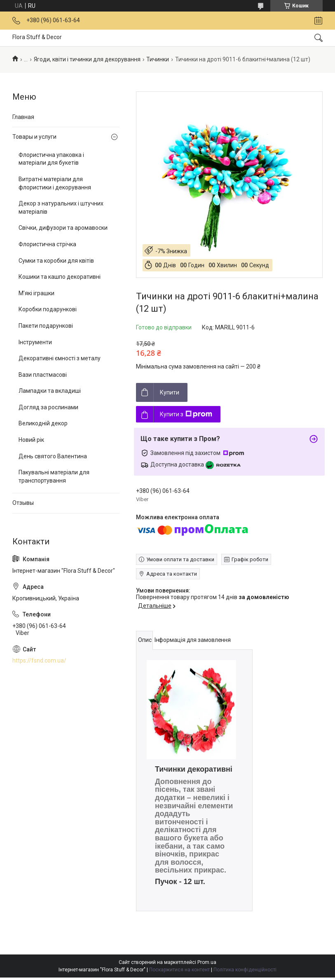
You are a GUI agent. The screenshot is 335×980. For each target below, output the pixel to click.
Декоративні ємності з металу (60, 358)
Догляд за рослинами (48, 407)
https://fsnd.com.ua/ (39, 660)
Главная (23, 117)
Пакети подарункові (46, 326)
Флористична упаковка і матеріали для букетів (51, 159)
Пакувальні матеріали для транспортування (54, 476)
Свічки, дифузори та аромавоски (63, 228)
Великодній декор (43, 423)
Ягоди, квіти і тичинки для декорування (87, 59)
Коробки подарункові (48, 309)
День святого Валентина (53, 456)
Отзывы (23, 503)
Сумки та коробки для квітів (56, 261)
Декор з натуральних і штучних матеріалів (61, 208)
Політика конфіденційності (245, 970)
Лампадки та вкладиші (50, 391)
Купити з (186, 414)
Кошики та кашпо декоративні (60, 277)
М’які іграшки (36, 293)
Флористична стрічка (47, 244)
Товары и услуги (34, 137)
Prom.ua (207, 962)
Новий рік (31, 440)
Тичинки (158, 59)
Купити (170, 392)
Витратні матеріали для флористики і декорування (55, 183)
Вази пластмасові (43, 375)
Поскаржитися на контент (179, 970)
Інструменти (35, 342)
